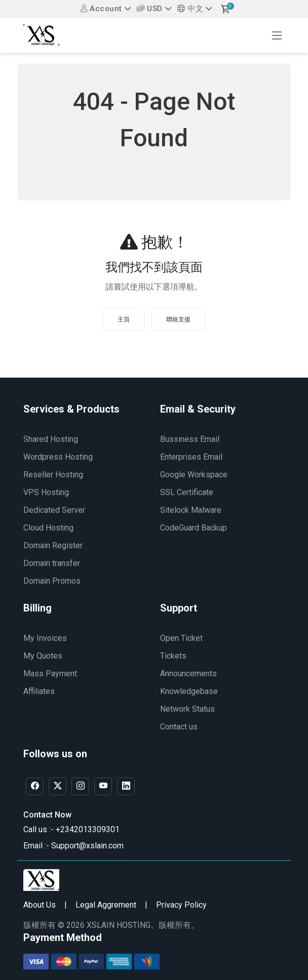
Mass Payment (50, 673)
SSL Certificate (187, 492)
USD (150, 9)
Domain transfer (52, 563)
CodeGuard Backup (194, 528)
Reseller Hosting (53, 475)
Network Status (187, 709)
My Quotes (43, 656)
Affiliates (39, 691)
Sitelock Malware (191, 510)
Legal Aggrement (106, 905)
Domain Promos (52, 581)
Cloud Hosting (48, 528)
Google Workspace (194, 475)
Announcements (188, 673)
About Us (40, 905)
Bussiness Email (190, 439)
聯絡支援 (178, 319)
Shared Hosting (51, 439)
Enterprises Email (191, 457)
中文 (190, 9)
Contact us (179, 727)
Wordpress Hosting (58, 457)
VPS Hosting (46, 492)
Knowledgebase (189, 691)
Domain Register (53, 545)
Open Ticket (181, 638)
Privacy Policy (181, 905)
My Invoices (45, 638)
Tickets (173, 656)
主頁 (124, 319)
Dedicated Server (54, 510)
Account (101, 9)
